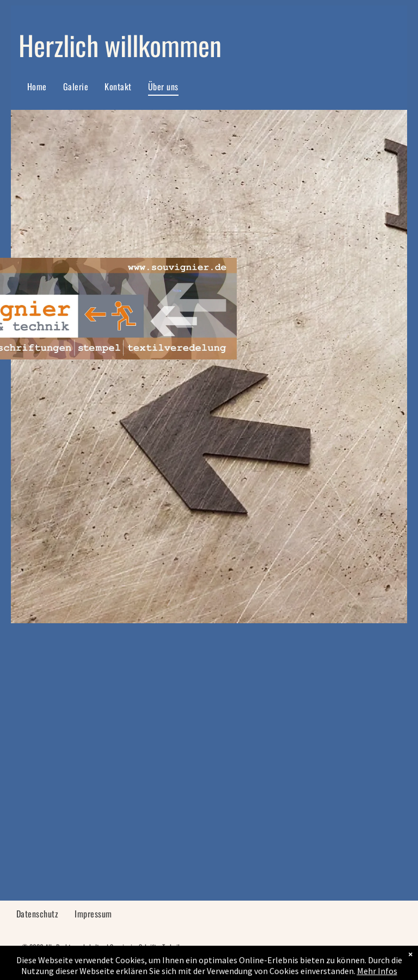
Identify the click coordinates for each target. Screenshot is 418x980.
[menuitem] (37, 86)
